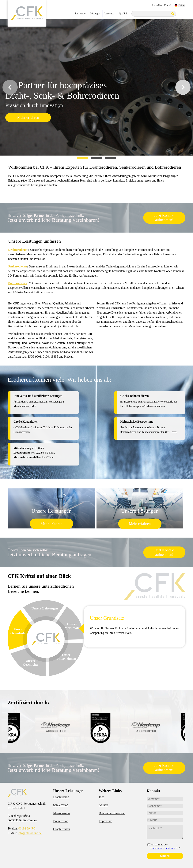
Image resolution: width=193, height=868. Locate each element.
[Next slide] (183, 87)
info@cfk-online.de (30, 833)
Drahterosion (61, 797)
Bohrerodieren (18, 283)
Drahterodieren (18, 250)
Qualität (123, 14)
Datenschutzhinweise (112, 813)
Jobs (101, 797)
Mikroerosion (61, 813)
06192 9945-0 (27, 828)
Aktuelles (157, 5)
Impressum (106, 821)
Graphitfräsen (62, 829)
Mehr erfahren (28, 117)
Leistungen (80, 15)
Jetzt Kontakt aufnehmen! (164, 218)
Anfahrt (104, 805)
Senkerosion (61, 805)
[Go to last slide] (10, 87)
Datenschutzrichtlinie (163, 848)
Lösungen (95, 15)
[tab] (82, 158)
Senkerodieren (18, 266)
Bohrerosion (61, 821)
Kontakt (168, 5)
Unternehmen (109, 15)
